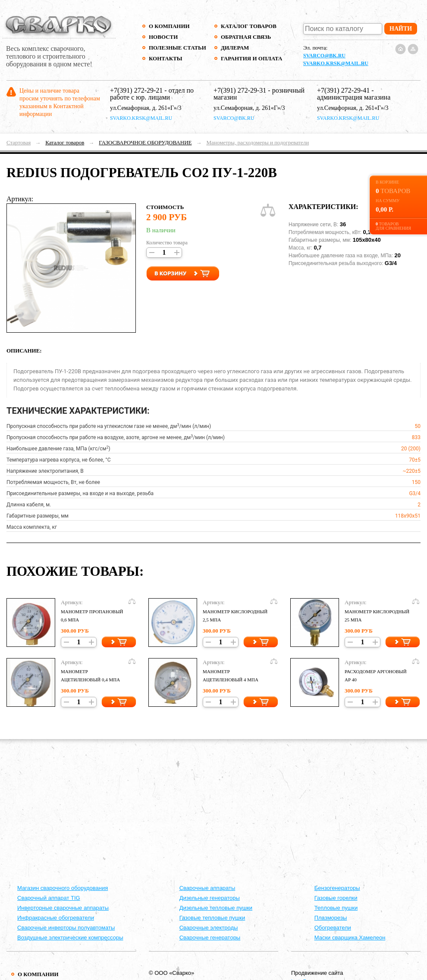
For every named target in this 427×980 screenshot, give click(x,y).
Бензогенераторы (337, 888)
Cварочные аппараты (207, 888)
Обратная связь (246, 37)
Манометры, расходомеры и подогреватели (257, 142)
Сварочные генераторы (210, 938)
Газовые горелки (336, 898)
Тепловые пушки (336, 908)
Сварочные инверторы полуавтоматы (66, 928)
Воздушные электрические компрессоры (70, 938)
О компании (169, 26)
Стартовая (19, 142)
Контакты (166, 58)
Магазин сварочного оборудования (63, 888)
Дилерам (235, 48)
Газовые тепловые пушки (212, 918)
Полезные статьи (177, 48)
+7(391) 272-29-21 (136, 90)
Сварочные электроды (209, 928)
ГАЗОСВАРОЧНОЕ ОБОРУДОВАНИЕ (145, 142)
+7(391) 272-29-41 (343, 90)
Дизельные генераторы (210, 898)
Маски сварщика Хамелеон (350, 938)
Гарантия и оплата (251, 58)
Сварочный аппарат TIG (49, 898)
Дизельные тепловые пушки (216, 908)
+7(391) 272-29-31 (240, 90)
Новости (163, 37)
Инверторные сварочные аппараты (63, 908)
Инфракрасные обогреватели (56, 918)
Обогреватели (333, 928)
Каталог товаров (249, 26)
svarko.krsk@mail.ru (336, 63)
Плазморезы (331, 918)
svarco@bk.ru (324, 56)
